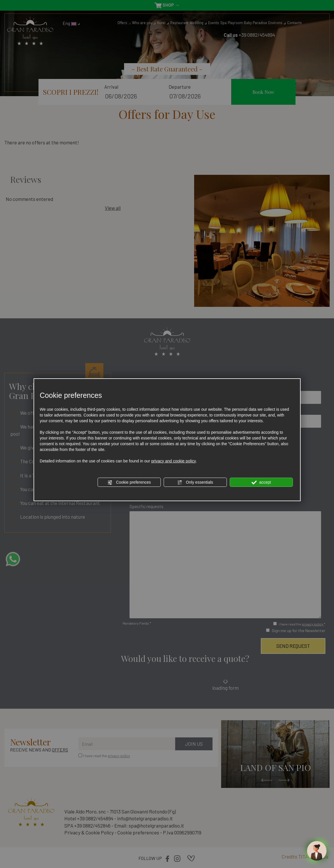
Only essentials (195, 483)
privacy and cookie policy (174, 461)
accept (261, 483)
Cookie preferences (129, 483)
